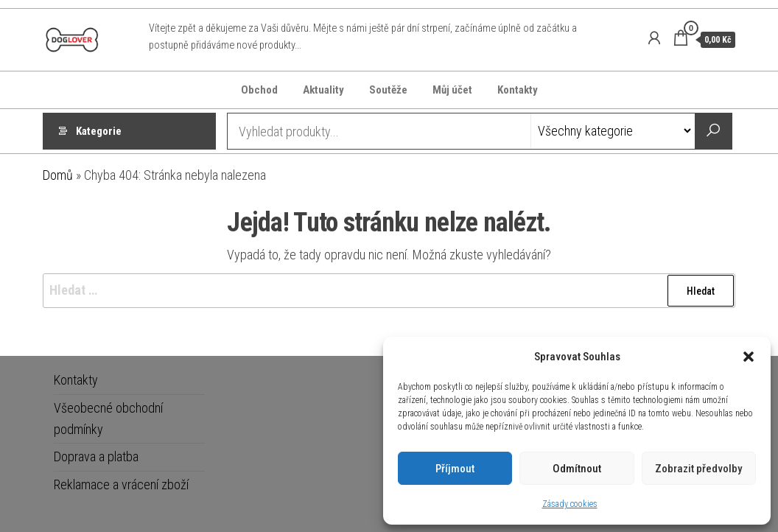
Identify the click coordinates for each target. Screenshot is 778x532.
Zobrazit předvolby (698, 469)
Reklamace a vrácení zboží (121, 484)
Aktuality (323, 90)
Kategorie (99, 131)
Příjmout (455, 469)
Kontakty (518, 90)
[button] (749, 357)
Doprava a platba (96, 456)
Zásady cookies (570, 504)
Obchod (259, 90)
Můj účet (452, 90)
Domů (58, 175)
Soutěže (388, 90)
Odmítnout (577, 469)
